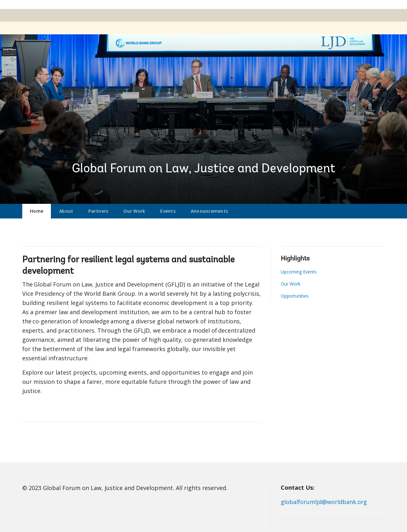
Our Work (134, 211)
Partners (98, 211)
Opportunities (295, 296)
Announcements (209, 211)
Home (37, 211)
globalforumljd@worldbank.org (324, 502)
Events (168, 211)
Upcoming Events (299, 272)
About (66, 211)
